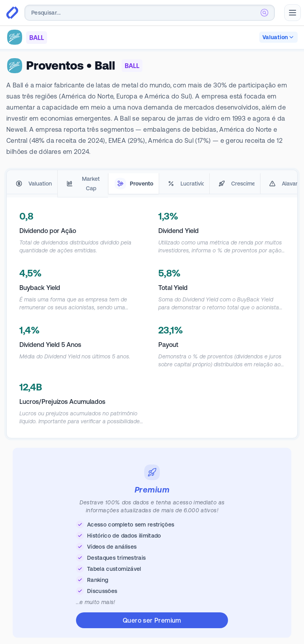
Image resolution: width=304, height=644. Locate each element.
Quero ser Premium (152, 620)
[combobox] (150, 13)
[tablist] (152, 184)
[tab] (32, 184)
